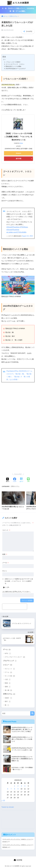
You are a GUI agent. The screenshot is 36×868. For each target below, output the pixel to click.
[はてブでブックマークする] (21, 480)
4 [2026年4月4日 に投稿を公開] (25, 786)
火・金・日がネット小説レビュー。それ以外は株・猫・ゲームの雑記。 (18, 10)
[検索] (32, 713)
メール (6, 563)
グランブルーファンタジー (15, 657)
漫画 (8, 687)
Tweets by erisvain (8, 807)
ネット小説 (10, 676)
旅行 (8, 702)
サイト (5, 571)
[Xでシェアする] (8, 480)
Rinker (21, 143)
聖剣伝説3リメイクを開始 (13, 66)
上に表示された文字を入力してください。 (17, 592)
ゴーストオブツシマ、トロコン (15, 64)
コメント (6, 530)
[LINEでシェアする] (28, 480)
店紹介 (9, 698)
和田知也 (5, 847)
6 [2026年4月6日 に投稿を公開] (8, 789)
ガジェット (10, 669)
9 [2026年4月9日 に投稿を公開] (18, 789)
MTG (8, 654)
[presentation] (15, 607)
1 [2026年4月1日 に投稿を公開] (15, 786)
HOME (18, 860)
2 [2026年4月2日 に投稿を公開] (18, 786)
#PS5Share (24, 227)
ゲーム (7, 650)
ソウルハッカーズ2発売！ (13, 62)
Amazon (18, 153)
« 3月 (3, 801)
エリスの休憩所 (18, 3)
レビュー (8, 665)
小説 (8, 680)
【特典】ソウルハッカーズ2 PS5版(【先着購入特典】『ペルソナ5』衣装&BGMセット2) (18, 137)
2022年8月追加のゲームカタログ (16, 69)
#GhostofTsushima (13, 230)
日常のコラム (15, 486)
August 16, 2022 (27, 236)
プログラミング (10, 661)
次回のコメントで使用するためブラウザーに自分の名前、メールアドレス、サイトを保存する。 (19, 581)
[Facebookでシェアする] (15, 480)
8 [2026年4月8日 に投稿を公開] (15, 789)
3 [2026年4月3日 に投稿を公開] (21, 786)
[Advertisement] (18, 410)
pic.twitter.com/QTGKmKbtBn (16, 232)
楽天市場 (19, 159)
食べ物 (9, 690)
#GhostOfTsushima (13, 227)
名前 (5, 554)
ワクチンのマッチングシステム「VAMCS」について (17, 839)
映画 (8, 683)
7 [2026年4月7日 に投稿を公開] (11, 789)
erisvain (5, 842)
